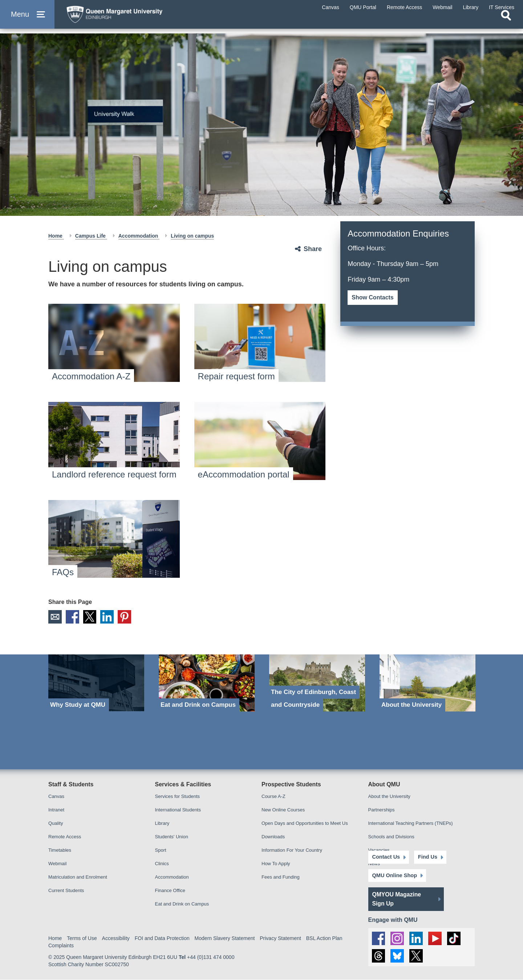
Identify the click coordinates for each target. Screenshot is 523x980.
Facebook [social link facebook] (73, 617)
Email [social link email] (55, 617)
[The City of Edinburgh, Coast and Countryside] (317, 683)
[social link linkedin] (417, 937)
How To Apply (276, 864)
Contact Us (386, 855)
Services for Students (178, 797)
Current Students (66, 891)
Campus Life (91, 236)
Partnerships (382, 810)
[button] (27, 19)
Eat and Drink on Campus (182, 904)
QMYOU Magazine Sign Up (397, 897)
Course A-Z (273, 797)
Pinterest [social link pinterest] (128, 617)
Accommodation (139, 236)
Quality (56, 824)
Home (56, 236)
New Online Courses (283, 810)
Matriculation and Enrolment (78, 877)
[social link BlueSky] (398, 956)
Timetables (60, 850)
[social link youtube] (437, 937)
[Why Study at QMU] (96, 683)
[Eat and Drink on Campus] (207, 683)
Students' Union (172, 837)
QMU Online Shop (394, 874)
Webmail (57, 864)
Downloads (273, 837)
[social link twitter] (417, 956)
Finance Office (170, 891)
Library (162, 824)
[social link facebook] (379, 937)
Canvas (56, 797)
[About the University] (427, 683)
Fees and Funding (281, 877)
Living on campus (192, 236)
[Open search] (506, 24)
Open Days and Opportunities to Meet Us (305, 824)
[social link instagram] (398, 937)
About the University (389, 797)
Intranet (56, 810)
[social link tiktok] (456, 937)
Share (313, 249)
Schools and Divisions (391, 837)
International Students (178, 810)
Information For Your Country (292, 850)
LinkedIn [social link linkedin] (110, 617)
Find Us (423, 855)
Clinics (162, 864)
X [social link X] (92, 617)
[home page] (131, 17)
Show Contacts (373, 297)
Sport (161, 850)
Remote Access (65, 837)
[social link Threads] (379, 956)
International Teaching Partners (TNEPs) (411, 824)
